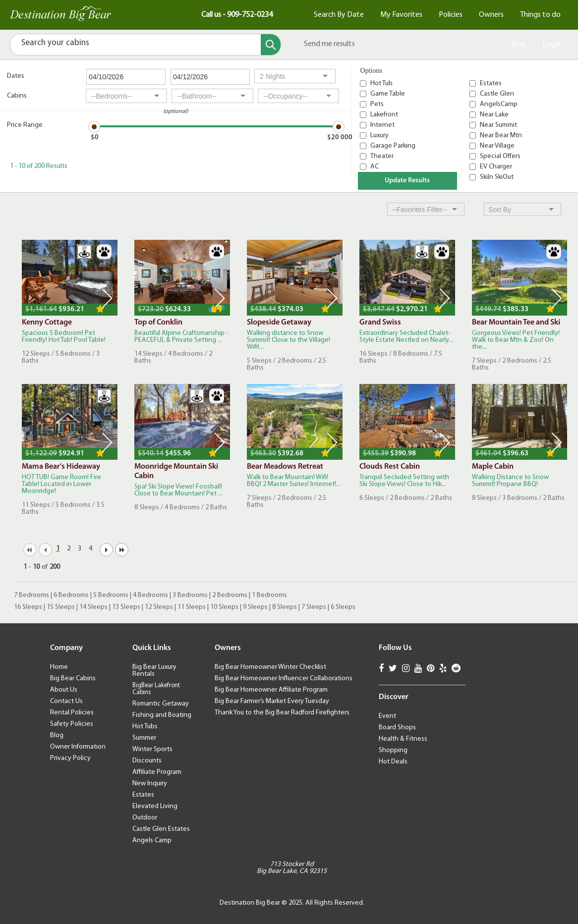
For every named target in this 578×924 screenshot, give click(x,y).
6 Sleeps (343, 607)
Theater (382, 156)
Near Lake (494, 115)
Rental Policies (72, 713)
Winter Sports (152, 749)
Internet (382, 125)
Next (107, 298)
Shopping (393, 750)
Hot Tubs (145, 727)
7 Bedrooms (31, 595)
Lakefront (384, 115)
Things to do (540, 15)
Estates (491, 83)
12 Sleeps (159, 607)
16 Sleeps (28, 607)
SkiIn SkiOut (497, 177)
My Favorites (401, 15)
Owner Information (78, 747)
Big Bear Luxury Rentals (154, 671)
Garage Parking (393, 146)
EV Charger (496, 167)
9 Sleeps (255, 607)
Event (387, 716)
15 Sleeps (61, 607)
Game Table (388, 94)
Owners (491, 15)
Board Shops (397, 728)
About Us (64, 690)
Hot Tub (381, 83)
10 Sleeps (224, 607)
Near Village (497, 146)
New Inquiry (150, 784)
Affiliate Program (157, 772)
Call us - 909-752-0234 (237, 15)
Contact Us (66, 701)
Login (551, 45)
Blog (519, 45)
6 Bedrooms (71, 595)
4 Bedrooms (150, 595)
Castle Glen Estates (161, 829)
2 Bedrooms (230, 595)
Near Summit (498, 125)
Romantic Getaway (161, 704)
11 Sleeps (192, 607)
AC (375, 167)
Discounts (147, 761)
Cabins (17, 96)
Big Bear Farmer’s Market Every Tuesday (272, 701)
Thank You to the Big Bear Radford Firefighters (282, 713)
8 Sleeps (285, 607)
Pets (377, 104)
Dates (16, 76)
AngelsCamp (499, 104)
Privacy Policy (70, 758)
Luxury (379, 136)
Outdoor (145, 818)
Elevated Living (155, 806)
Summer (144, 738)
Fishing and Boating (162, 715)
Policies (451, 15)
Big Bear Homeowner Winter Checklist (270, 667)
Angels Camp (152, 841)
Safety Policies (72, 724)
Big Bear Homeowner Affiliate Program (271, 690)
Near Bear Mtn (501, 136)
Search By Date (339, 15)
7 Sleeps (314, 607)
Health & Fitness (403, 739)
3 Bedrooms (190, 595)
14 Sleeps (93, 607)
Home (59, 667)
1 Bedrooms (269, 595)
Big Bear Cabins (73, 679)
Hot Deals (393, 762)
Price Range (25, 125)
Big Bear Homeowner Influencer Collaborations (284, 679)
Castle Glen (497, 94)
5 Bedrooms (111, 595)
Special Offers (500, 156)
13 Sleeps (126, 607)
